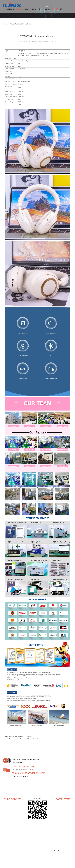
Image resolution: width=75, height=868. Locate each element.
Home (5, 24)
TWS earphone (17, 821)
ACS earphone (16, 843)
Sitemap (56, 865)
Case (34, 9)
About (27, 9)
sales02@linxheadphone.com (29, 773)
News (40, 9)
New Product (10, 9)
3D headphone (7, 826)
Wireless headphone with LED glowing (20, 736)
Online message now (19, 777)
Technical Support (67, 865)
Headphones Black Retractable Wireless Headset (23, 739)
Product (20, 9)
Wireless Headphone (23, 24)
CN (61, 9)
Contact (48, 9)
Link (49, 865)
